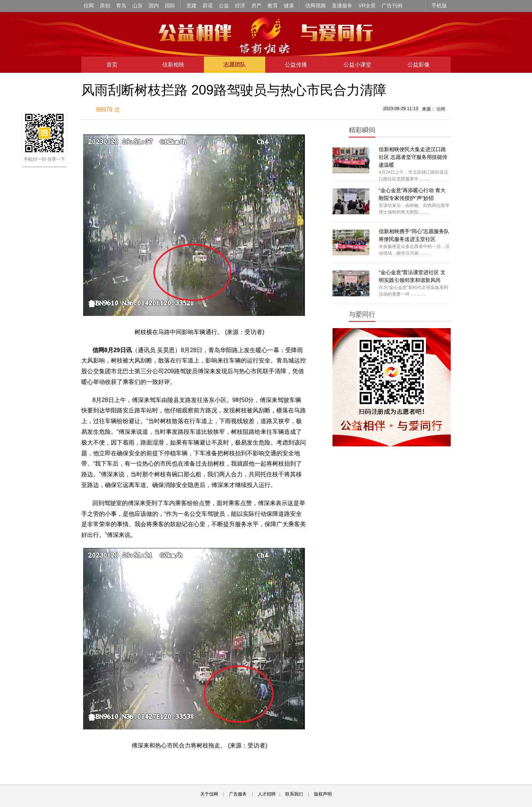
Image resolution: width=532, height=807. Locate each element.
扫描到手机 (159, 110)
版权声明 (323, 794)
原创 (105, 6)
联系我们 (294, 794)
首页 (112, 64)
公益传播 (296, 64)
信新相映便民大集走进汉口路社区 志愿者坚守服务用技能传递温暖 (413, 157)
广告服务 (238, 794)
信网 (89, 6)
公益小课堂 (357, 64)
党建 (191, 6)
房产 (256, 6)
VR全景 (367, 6)
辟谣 (208, 6)
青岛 (121, 6)
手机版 (439, 6)
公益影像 (419, 64)
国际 (170, 6)
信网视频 (316, 6)
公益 (224, 6)
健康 (289, 6)
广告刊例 (392, 6)
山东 (137, 6)
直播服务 (342, 6)
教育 (273, 6)
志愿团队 (235, 64)
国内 (154, 6)
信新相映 (173, 64)
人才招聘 (267, 794)
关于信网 (209, 794)
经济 (240, 6)
